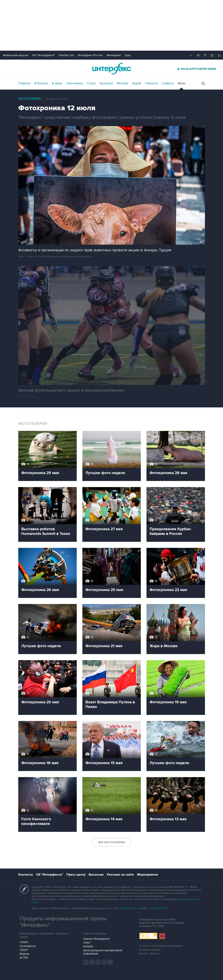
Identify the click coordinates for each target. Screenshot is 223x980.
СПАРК (24, 942)
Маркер (24, 954)
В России (41, 83)
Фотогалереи (30, 99)
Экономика (75, 83)
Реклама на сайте (120, 875)
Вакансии (96, 875)
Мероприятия (148, 875)
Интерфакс (112, 69)
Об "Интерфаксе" (44, 55)
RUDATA (88, 947)
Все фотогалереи (111, 842)
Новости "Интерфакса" (96, 939)
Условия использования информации (161, 946)
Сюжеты (168, 83)
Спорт (91, 83)
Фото (182, 83)
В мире (57, 83)
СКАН (87, 943)
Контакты (26, 875)
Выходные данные (150, 950)
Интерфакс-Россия (90, 55)
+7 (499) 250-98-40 (129, 908)
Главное (24, 83)
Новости (151, 83)
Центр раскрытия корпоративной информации (103, 952)
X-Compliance (28, 946)
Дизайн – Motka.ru (150, 954)
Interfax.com (66, 55)
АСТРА (24, 958)
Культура (106, 83)
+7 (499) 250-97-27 (158, 908)
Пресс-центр (76, 875)
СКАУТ (24, 950)
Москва (122, 83)
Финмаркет (114, 55)
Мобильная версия (16, 55)
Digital (137, 83)
